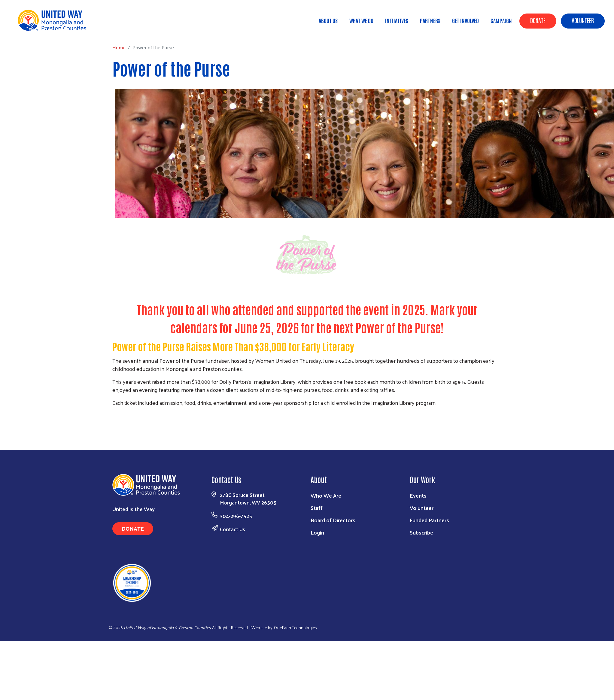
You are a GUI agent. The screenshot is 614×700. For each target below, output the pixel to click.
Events (418, 495)
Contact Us (233, 529)
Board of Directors (333, 520)
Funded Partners (429, 520)
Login (317, 532)
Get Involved (465, 20)
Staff (317, 508)
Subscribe (421, 532)
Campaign (501, 20)
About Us (328, 20)
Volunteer (583, 20)
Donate (538, 20)
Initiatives (397, 20)
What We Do (361, 20)
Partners (430, 20)
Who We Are (326, 495)
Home (35, 29)
